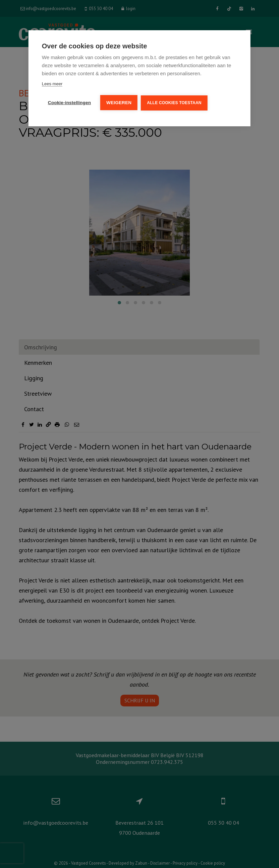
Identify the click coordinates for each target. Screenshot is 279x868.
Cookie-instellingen (69, 103)
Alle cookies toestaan (174, 103)
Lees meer (52, 84)
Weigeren (119, 103)
